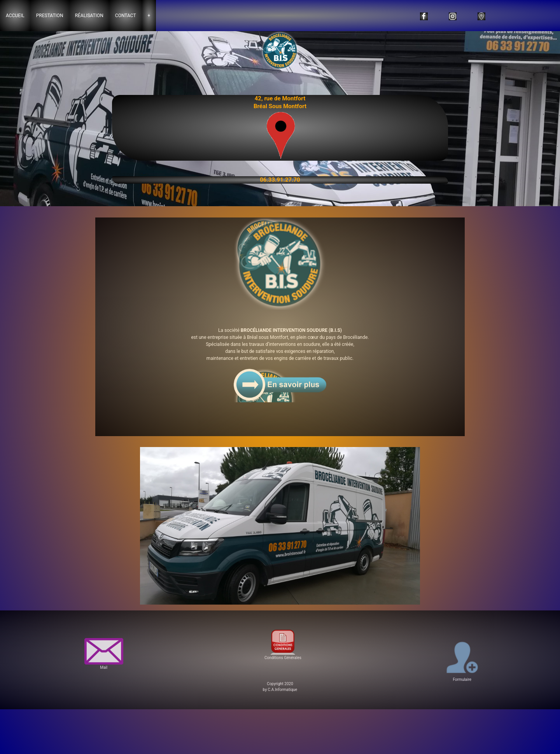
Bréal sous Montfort (268, 337)
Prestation (50, 16)
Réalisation (89, 16)
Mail (104, 654)
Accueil (15, 16)
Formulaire (462, 660)
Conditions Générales (283, 644)
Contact (126, 16)
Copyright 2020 (280, 684)
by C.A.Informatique (280, 690)
